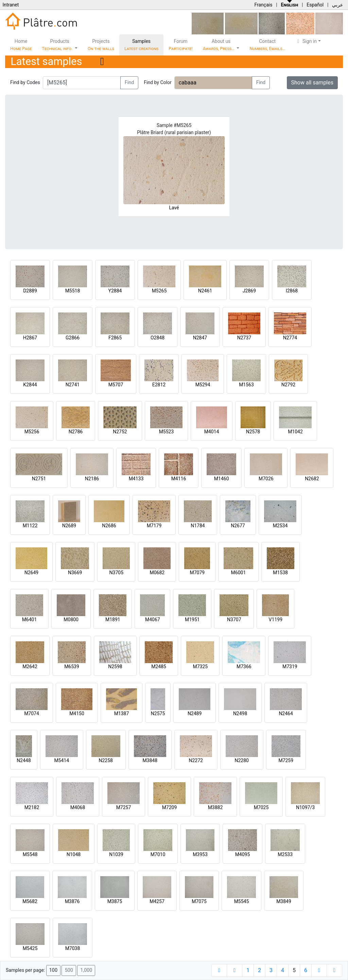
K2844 (30, 385)
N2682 (312, 479)
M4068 (78, 807)
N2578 (253, 432)
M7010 (158, 854)
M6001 (239, 573)
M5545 (242, 901)
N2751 (39, 479)
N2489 (195, 713)
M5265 (159, 291)
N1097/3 (305, 807)
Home (21, 45)
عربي (337, 5)
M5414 (62, 760)
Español (315, 5)
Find (129, 83)
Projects (101, 45)
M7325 (200, 666)
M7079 (197, 573)
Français (263, 5)
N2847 (200, 338)
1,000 (86, 970)
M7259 (286, 760)
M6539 (72, 666)
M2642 (30, 666)
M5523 (167, 432)
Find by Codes (25, 82)
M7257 (124, 807)
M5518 (73, 291)
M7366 (244, 666)
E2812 (159, 385)
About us (219, 45)
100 (53, 970)
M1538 (280, 573)
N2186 (92, 479)
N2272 (196, 760)
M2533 (285, 854)
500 (69, 970)
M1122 (30, 526)
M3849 (284, 901)
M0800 (71, 620)
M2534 (280, 526)
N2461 (205, 291)
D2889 (30, 291)
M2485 (159, 666)
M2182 (32, 807)
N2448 (24, 760)
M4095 (243, 854)
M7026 (266, 479)
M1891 (113, 620)
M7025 (261, 807)
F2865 (115, 338)
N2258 (106, 760)
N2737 (244, 338)
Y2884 (115, 291)
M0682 (157, 573)
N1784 (198, 526)
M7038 (73, 948)
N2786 (76, 432)
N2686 (109, 526)
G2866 (73, 338)
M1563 (246, 385)
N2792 (288, 385)
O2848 (158, 338)
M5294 (203, 385)
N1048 (74, 854)
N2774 (290, 338)
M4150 (77, 713)
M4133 (136, 479)
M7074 (32, 713)
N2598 (115, 666)
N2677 (238, 526)
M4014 (212, 432)
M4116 (179, 479)
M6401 (30, 620)
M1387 (122, 713)
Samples (141, 45)
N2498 (240, 713)
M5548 (30, 854)
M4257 (157, 901)
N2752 (120, 432)
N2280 (242, 760)
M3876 (72, 901)
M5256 (32, 432)
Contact (267, 45)
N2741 (73, 385)
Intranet (11, 5)
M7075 (199, 901)
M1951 (192, 620)
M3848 (150, 760)
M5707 (116, 385)
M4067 (153, 620)
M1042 (295, 432)
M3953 (200, 854)
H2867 (30, 338)
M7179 (154, 526)
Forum (181, 45)
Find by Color (158, 82)
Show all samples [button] (312, 83)
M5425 (30, 948)
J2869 (249, 291)
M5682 (30, 901)
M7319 (290, 666)
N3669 (75, 573)
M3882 (215, 807)
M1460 (222, 479)
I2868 (292, 291)
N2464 (286, 713)
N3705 (116, 573)
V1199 (276, 620)
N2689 (69, 526)
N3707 (234, 620)
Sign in (306, 41)
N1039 (116, 854)
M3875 (115, 901)
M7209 (170, 807)
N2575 (158, 713)
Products (58, 45)
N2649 (31, 573)
